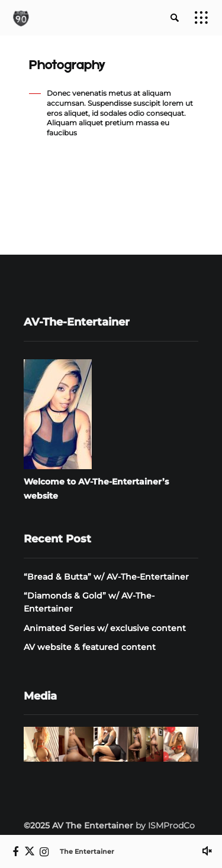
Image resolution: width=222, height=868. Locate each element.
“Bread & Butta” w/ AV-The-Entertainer (106, 577)
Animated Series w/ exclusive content (105, 628)
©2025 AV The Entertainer (78, 825)
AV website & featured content (90, 647)
